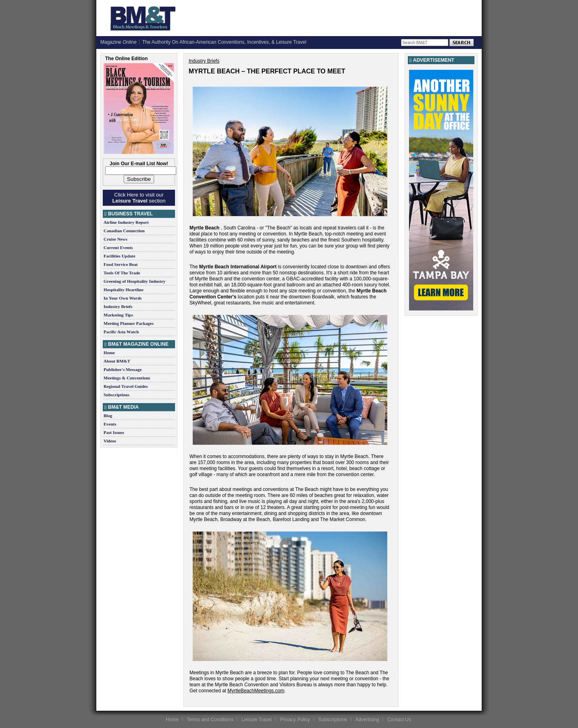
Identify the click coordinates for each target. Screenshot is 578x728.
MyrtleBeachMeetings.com (256, 691)
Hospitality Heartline (123, 290)
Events (110, 424)
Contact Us (399, 720)
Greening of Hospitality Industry (134, 281)
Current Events (118, 247)
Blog (108, 416)
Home (109, 353)
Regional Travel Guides (126, 386)
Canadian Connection (124, 231)
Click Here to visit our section (139, 198)
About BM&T (117, 361)
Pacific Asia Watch (121, 332)
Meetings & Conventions (127, 378)
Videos (110, 441)
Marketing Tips (118, 315)
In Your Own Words (123, 298)
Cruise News (115, 239)
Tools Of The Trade (122, 273)
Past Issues (114, 432)
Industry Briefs (118, 306)
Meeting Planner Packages (128, 323)
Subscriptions (116, 395)
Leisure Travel (257, 720)
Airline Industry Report (126, 222)
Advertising (367, 720)
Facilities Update (119, 256)
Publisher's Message (123, 369)
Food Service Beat (121, 264)
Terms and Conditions (210, 720)
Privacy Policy (295, 720)
